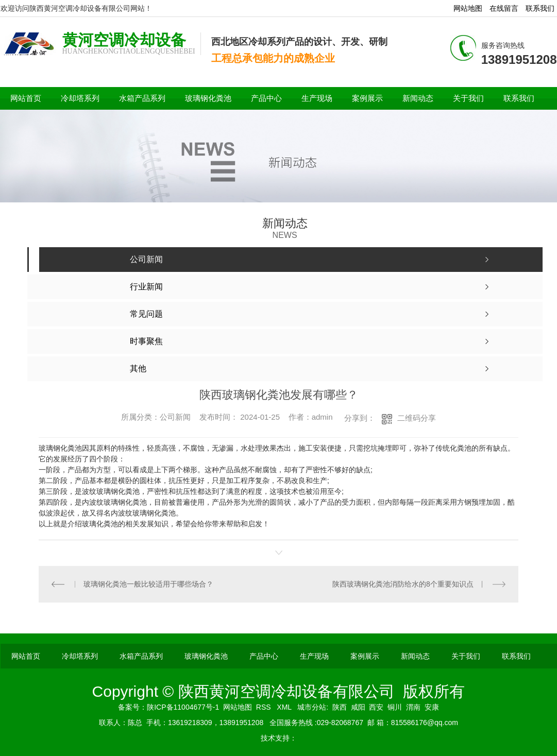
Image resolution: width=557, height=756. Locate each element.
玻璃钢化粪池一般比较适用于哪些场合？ (148, 584)
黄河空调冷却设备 (124, 40)
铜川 (395, 707)
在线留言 (504, 8)
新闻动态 (418, 98)
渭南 (413, 707)
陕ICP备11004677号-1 (183, 707)
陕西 (340, 707)
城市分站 (312, 707)
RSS (265, 707)
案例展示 (367, 98)
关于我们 (468, 98)
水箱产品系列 (142, 98)
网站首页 (26, 98)
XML (285, 707)
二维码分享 (417, 418)
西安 (376, 707)
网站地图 (468, 8)
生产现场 (317, 98)
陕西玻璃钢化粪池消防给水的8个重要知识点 (403, 584)
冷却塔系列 (80, 98)
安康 (432, 707)
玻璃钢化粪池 (208, 98)
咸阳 (358, 707)
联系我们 (540, 8)
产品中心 (266, 98)
